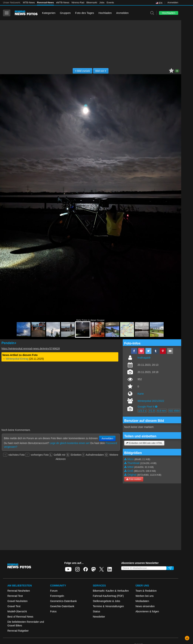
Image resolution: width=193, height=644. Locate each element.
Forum (54, 591)
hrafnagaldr (144, 358)
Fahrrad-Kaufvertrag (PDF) (108, 596)
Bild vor (101, 71)
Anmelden (173, 2)
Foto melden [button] (134, 479)
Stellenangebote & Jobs (106, 601)
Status (96, 611)
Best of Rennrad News (20, 617)
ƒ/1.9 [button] (152, 411)
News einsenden (145, 606)
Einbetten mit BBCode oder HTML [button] (144, 443)
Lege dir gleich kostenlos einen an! (70, 443)
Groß (130, 471)
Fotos (53, 611)
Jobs (102, 2)
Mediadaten (142, 601)
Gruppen (65, 13)
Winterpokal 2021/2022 (151, 401)
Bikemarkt (92, 2)
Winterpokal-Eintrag (17, 359)
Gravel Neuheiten (17, 601)
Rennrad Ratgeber (18, 631)
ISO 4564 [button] (174, 411)
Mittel (130, 467)
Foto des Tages (84, 13)
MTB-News (29, 2)
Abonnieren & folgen (147, 611)
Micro (131, 459)
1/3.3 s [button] (142, 411)
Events (110, 2)
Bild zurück (82, 71)
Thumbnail (133, 463)
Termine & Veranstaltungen (108, 606)
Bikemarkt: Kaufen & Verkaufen (111, 591)
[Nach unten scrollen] (187, 638)
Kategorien (49, 13)
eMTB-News (63, 2)
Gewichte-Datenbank (62, 606)
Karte (141, 394)
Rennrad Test (15, 596)
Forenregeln (57, 596)
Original (132, 475)
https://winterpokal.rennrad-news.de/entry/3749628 (31, 349)
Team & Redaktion (146, 591)
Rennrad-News (45, 2)
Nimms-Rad (78, 2)
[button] (156, 407)
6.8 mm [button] (162, 411)
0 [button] (177, 71)
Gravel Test (14, 606)
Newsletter (99, 617)
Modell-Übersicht (17, 611)
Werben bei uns (145, 596)
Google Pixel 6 (146, 407)
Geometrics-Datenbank (63, 601)
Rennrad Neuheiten (19, 591)
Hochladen (105, 13)
